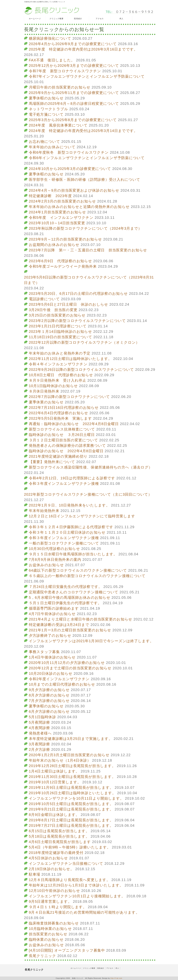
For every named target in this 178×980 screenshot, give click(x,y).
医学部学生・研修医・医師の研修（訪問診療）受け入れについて (85, 180)
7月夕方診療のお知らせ (49, 701)
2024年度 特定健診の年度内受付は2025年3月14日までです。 (83, 131)
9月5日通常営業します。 (50, 901)
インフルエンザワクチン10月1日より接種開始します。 (77, 896)
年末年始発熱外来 (44, 511)
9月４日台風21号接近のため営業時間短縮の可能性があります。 (84, 912)
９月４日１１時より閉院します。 (58, 907)
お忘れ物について (44, 142)
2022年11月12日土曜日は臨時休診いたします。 (70, 359)
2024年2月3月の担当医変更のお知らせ (62, 201)
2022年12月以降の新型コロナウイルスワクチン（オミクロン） (84, 342)
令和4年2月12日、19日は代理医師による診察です (72, 478)
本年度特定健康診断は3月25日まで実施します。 (71, 739)
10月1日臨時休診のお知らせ (53, 386)
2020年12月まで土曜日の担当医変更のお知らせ (70, 668)
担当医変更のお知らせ (48, 934)
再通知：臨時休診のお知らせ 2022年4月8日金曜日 (74, 424)
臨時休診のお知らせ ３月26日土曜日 (62, 435)
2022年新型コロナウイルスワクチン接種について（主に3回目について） (88, 494)
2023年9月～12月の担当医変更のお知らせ (65, 239)
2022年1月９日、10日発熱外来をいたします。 (69, 505)
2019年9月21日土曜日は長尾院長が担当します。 (71, 809)
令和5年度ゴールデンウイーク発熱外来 (63, 266)
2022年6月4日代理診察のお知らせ (59, 413)
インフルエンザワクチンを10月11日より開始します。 (76, 798)
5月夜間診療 (39, 722)
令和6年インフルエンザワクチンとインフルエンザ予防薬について (87, 158)
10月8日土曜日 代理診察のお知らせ (61, 375)
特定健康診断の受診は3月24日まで (59, 625)
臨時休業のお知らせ (46, 939)
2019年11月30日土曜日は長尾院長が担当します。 (72, 777)
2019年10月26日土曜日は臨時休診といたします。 (72, 793)
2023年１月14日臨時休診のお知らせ (60, 332)
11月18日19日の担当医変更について (61, 337)
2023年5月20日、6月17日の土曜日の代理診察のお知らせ (78, 294)
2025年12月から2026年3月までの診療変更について (74, 66)
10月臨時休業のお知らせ (50, 929)
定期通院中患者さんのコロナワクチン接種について (74, 592)
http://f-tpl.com (116, 978)
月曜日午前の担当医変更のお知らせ (60, 87)
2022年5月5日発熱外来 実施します (60, 418)
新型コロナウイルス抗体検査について (62, 429)
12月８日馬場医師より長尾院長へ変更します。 (70, 880)
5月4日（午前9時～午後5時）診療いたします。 (70, 847)
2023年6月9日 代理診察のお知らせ (60, 261)
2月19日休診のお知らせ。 (51, 869)
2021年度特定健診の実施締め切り (58, 456)
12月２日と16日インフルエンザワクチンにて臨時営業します (82, 516)
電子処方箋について (46, 114)
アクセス (110, 968)
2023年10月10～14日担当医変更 (57, 223)
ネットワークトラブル (49, 109)
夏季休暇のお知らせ (46, 98)
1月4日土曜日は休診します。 (54, 771)
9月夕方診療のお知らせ (49, 690)
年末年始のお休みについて (52, 147)
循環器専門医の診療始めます (54, 608)
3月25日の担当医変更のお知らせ (57, 315)
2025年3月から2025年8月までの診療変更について (73, 120)
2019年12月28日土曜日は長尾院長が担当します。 (72, 766)
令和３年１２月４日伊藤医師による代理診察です (71, 527)
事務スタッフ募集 (44, 652)
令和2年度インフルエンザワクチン (59, 679)
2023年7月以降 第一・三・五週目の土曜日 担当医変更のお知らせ (88, 250)
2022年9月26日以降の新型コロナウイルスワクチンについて (81, 370)
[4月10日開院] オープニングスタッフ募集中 (67, 950)
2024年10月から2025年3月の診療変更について (70, 169)
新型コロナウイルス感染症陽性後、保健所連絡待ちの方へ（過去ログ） (91, 467)
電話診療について (44, 299)
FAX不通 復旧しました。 (52, 60)
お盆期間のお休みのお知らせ (54, 245)
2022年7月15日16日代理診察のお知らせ (64, 408)
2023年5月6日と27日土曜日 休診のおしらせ (69, 304)
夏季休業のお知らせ (46, 402)
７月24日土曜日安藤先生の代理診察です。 (66, 587)
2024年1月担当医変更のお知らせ (57, 212)
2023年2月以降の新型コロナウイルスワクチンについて (77, 321)
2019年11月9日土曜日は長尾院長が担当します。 (71, 788)
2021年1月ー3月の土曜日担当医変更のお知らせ (70, 630)
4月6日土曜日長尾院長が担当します (60, 842)
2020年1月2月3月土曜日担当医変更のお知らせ (69, 755)
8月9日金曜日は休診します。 (54, 815)
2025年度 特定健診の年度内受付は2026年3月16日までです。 (83, 49)
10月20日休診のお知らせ (51, 674)
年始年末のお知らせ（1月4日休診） (60, 760)
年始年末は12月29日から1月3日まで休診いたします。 (76, 885)
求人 (117, 968)
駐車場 (35, 874)
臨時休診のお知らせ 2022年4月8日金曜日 (66, 451)
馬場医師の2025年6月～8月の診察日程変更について (74, 104)
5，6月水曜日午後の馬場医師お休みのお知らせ (70, 598)
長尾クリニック (43, 956)
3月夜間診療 (39, 744)
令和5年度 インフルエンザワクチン (61, 218)
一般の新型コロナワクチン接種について (64, 543)
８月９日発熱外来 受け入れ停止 (58, 380)
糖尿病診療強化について (50, 38)
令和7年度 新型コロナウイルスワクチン (65, 71)
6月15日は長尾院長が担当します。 (59, 831)
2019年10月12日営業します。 (55, 782)
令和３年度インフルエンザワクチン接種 (64, 484)
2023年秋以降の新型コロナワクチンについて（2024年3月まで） (85, 228)
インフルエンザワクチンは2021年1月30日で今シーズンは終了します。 (91, 641)
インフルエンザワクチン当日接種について (66, 864)
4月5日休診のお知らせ (48, 858)
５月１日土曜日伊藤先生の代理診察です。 (65, 603)
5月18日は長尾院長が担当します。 (59, 836)
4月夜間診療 (39, 728)
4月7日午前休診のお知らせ (52, 614)
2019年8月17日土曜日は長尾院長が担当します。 (71, 820)
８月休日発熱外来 (44, 391)
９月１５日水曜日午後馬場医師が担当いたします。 (73, 554)
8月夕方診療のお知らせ (49, 695)
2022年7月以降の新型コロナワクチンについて (69, 397)
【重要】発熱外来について (52, 462)
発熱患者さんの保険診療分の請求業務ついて (67, 446)
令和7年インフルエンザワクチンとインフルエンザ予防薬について (87, 76)
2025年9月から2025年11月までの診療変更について (74, 93)
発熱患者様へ (40, 733)
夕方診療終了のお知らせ (50, 636)
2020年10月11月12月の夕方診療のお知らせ (67, 663)
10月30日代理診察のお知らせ (54, 549)
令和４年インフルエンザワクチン (58, 364)
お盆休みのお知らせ (46, 565)
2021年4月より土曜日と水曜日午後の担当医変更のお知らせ (81, 619)
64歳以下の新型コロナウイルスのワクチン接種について (78, 570)
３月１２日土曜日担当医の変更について (63, 440)
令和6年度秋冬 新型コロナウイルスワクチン (69, 152)
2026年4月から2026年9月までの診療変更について (73, 44)
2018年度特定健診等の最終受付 (56, 853)
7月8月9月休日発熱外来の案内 (55, 560)
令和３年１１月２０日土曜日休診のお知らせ (67, 532)
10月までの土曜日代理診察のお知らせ (62, 684)
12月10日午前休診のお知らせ (54, 891)
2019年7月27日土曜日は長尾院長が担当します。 (71, 826)
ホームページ (76, 968)
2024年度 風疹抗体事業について (58, 125)
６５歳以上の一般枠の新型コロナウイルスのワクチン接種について (87, 576)
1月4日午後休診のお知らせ (52, 657)
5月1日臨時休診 (42, 717)
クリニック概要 (89, 968)
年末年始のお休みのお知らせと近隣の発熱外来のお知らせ (79, 207)
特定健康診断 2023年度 (50, 196)
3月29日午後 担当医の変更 (53, 310)
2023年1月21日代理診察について (58, 326)
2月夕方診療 (39, 750)
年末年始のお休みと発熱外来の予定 (60, 353)
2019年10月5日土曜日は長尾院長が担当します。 (71, 804)
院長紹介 (101, 968)
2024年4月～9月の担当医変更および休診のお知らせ (74, 190)
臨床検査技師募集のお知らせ (54, 923)
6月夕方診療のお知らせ (49, 712)
